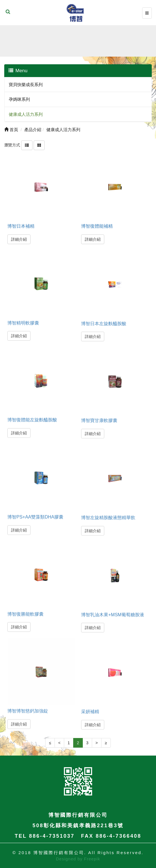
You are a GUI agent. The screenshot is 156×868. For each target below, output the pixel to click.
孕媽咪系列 (19, 99)
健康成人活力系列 (26, 114)
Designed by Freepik (78, 859)
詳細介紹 (19, 239)
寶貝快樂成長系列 (26, 85)
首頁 (11, 130)
